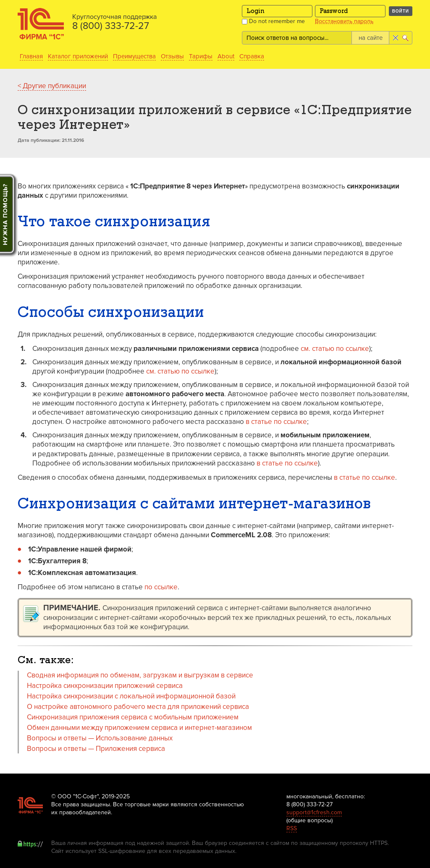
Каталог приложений (78, 56)
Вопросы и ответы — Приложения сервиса (96, 749)
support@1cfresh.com (314, 812)
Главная (31, 56)
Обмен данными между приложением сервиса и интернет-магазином (140, 728)
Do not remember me (273, 21)
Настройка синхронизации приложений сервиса (105, 686)
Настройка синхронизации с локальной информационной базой (131, 696)
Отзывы (172, 56)
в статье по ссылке (276, 422)
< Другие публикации (52, 86)
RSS (292, 828)
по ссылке (161, 587)
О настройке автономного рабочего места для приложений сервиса (138, 707)
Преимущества (134, 56)
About (226, 56)
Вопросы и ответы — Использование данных (100, 738)
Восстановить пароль (344, 21)
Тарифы (201, 56)
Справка (252, 56)
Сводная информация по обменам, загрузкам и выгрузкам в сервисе (140, 675)
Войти (401, 11)
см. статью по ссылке (335, 349)
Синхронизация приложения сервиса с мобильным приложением (133, 717)
